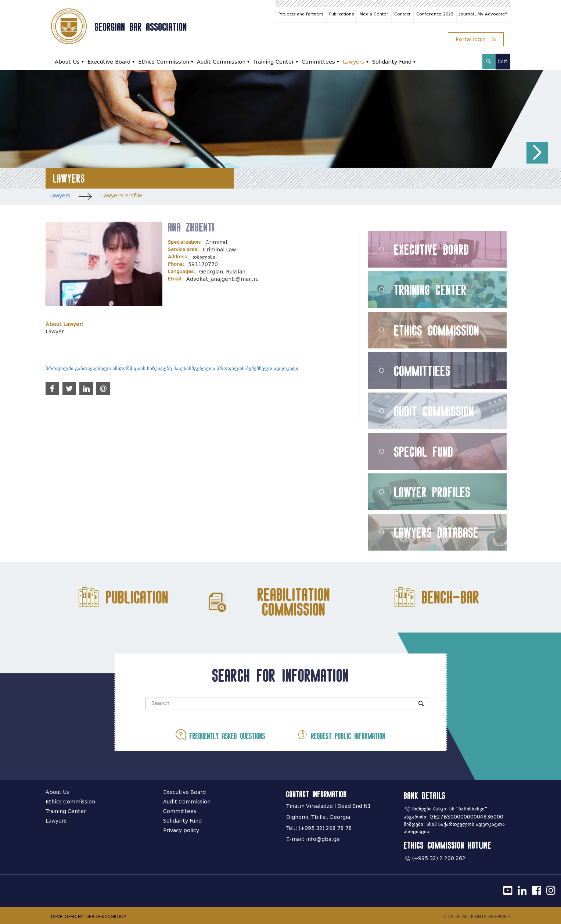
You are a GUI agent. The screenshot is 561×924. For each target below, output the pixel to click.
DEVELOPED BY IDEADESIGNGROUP (88, 916)
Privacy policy (181, 830)
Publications (341, 14)
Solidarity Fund (392, 62)
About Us (67, 62)
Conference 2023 (435, 14)
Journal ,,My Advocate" (483, 14)
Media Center (374, 14)
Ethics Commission (164, 62)
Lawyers (354, 62)
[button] (537, 153)
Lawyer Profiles (432, 492)
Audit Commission (221, 62)
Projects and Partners (301, 14)
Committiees (422, 371)
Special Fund (424, 452)
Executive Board (109, 62)
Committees (318, 62)
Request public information (341, 735)
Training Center (274, 62)
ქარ (503, 62)
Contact (402, 14)
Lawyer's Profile (122, 196)
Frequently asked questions (220, 735)
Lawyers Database (436, 532)
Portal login (476, 40)
